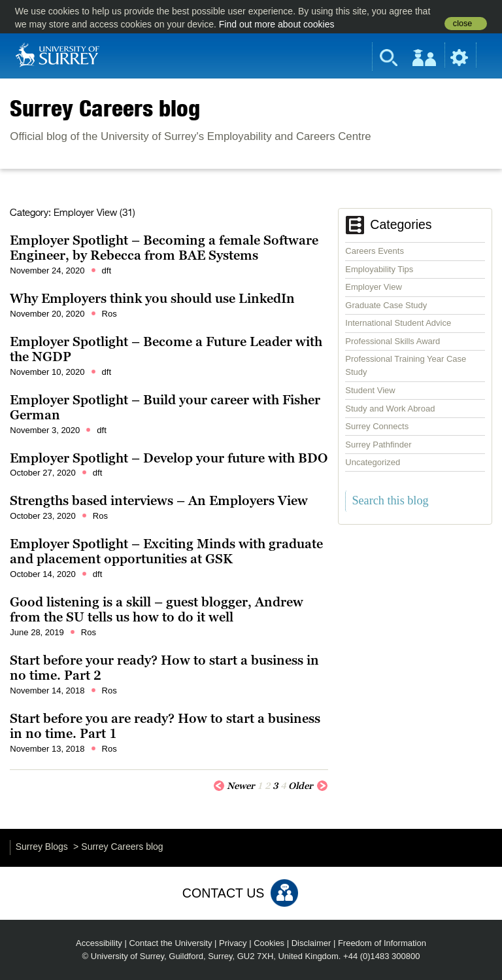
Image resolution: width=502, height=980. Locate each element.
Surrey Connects (377, 426)
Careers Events (375, 251)
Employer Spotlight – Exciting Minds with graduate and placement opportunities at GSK (166, 551)
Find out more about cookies (277, 24)
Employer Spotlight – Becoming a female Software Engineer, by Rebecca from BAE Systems (164, 248)
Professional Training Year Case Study (406, 365)
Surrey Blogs (42, 847)
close (462, 24)
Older (308, 785)
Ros (109, 314)
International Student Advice (398, 323)
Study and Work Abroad (390, 409)
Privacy (233, 943)
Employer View (373, 287)
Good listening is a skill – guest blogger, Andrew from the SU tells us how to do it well (157, 610)
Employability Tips (379, 269)
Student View (370, 390)
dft (107, 271)
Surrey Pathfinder (378, 445)
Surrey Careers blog (105, 108)
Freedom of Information (382, 943)
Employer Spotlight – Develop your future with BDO (169, 458)
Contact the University (170, 943)
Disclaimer (311, 943)
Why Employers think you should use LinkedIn (152, 298)
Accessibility (99, 943)
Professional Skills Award (393, 341)
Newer (234, 785)
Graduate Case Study (386, 305)
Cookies (269, 943)
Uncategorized (373, 462)
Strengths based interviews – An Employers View (159, 500)
